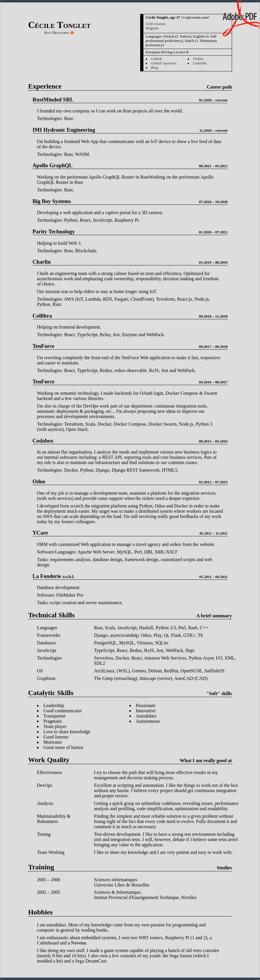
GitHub (156, 59)
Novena (79, 943)
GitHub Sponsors (164, 63)
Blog (154, 68)
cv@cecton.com (195, 17)
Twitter (198, 59)
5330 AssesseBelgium (156, 26)
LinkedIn (200, 63)
